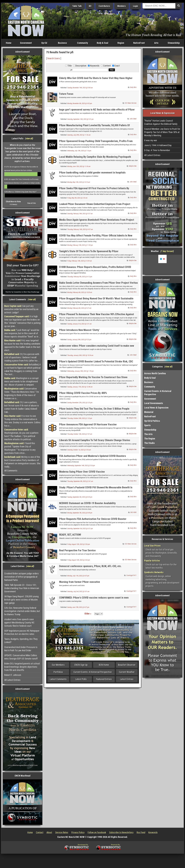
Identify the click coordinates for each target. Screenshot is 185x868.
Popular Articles (152, 561)
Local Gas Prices (152, 546)
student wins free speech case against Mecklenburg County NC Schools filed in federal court (19, 623)
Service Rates (62, 832)
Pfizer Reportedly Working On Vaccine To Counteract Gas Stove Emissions (93, 379)
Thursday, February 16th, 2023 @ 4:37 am (80, 229)
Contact (40, 832)
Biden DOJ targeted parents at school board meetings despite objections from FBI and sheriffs (22, 667)
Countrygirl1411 (131, 575)
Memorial (149, 412)
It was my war (151, 140)
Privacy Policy (78, 832)
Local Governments (154, 403)
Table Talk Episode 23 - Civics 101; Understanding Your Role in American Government (22, 588)
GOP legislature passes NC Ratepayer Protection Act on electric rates (22, 632)
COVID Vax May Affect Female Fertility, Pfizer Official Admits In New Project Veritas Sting (96, 237)
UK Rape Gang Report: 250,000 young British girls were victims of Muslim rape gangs (21, 600)
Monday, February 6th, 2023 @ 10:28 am (80, 292)
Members (122, 6)
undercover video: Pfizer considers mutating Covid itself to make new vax (97, 347)
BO (90, 6)
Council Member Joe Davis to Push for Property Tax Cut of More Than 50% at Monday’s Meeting (162, 132)
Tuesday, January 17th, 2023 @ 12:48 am (80, 387)
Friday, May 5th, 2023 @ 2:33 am (77, 198)
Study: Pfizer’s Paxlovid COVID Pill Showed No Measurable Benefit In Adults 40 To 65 (96, 489)
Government (26, 43)
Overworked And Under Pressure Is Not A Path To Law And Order (21, 649)
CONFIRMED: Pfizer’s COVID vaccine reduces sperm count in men (94, 598)
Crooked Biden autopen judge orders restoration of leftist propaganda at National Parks (21, 577)
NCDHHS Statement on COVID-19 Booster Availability (87, 503)
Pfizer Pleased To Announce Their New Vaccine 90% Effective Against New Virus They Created (97, 316)
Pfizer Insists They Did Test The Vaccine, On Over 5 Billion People (94, 409)
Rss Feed (141, 832)
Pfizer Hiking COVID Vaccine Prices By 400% (83, 393)
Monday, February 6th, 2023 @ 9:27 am (79, 308)
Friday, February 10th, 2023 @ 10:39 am (80, 261)
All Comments (11, 471)
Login (135, 6)
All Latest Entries (12, 680)
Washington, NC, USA (163, 265)
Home (9, 43)
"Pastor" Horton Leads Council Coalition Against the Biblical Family (161, 122)
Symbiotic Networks (154, 572)
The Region (150, 439)
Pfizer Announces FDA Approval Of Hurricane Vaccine (88, 424)
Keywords (153, 832)
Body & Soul (103, 43)
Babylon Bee (133, 166)
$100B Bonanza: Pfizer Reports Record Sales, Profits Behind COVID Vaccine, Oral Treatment (95, 268)
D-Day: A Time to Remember (157, 150)
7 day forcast (167, 251)
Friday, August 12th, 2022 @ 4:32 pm (79, 560)
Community (83, 43)
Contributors (104, 6)
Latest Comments (58, 679)
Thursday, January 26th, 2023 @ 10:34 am (80, 355)
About (49, 832)
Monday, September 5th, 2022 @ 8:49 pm (80, 513)
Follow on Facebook (97, 832)
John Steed (133, 119)
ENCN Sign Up (81, 665)
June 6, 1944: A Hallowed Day (158, 145)
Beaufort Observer (127, 665)
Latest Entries (127, 679)
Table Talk (77, 6)
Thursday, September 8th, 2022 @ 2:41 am (80, 481)
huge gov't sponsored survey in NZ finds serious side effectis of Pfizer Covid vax (97, 111)
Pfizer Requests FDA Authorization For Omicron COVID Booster (93, 519)
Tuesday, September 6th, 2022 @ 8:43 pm (80, 497)
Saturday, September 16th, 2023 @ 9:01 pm (80, 119)
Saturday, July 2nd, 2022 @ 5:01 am (78, 592)
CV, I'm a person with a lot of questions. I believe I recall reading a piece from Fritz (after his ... (22, 357)
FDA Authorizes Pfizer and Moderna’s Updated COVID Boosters (92, 456)
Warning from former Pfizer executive (80, 582)
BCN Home (104, 665)
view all (29, 139)
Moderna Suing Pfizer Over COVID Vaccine (82, 472)
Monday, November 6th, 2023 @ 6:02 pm (80, 103)
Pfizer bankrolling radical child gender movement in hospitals (92, 173)
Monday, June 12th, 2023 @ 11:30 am (79, 166)
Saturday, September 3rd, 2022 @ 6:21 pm (80, 529)
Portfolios (58, 672)
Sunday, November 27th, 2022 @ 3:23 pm (80, 403)
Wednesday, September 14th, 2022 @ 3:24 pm (81, 466)
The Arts (148, 434)
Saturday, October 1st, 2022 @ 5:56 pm (79, 450)
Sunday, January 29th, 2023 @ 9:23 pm (79, 340)
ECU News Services (131, 103)
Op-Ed (44, 43)
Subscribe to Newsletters (121, 832)
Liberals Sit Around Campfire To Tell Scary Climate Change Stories (95, 440)
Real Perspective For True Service (77, 550)
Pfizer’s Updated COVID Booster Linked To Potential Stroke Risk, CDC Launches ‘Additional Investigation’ (96, 363)
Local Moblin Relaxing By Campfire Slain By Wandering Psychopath (95, 157)
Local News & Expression (156, 408)
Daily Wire (133, 87)
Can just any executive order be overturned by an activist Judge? (21, 309)
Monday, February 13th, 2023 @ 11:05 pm (80, 245)
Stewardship (174, 43)
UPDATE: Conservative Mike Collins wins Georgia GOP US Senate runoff (21, 657)
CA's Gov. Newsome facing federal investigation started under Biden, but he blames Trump (22, 611)
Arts (156, 43)
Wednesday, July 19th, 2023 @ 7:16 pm (79, 151)
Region (121, 43)
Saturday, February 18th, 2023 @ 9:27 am (80, 214)
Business (62, 43)
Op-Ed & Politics (152, 421)
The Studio (149, 443)
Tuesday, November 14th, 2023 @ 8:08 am (80, 88)
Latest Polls (81, 679)
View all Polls (32, 203)
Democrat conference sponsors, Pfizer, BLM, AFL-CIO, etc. (90, 566)
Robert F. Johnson (13, 675)
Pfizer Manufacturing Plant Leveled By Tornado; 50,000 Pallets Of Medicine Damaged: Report (94, 127)
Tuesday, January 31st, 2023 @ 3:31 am (79, 324)
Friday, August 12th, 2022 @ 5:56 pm (79, 544)
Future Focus (66, 94)
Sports (147, 425)
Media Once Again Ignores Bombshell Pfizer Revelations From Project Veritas (97, 221)
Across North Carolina (155, 373)
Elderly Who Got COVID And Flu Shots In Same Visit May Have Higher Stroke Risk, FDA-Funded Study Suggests (96, 80)
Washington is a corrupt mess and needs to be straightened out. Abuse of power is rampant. (21, 381)
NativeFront (139, 43)
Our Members (58, 665)
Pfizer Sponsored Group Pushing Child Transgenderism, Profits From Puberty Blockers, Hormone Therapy (96, 143)
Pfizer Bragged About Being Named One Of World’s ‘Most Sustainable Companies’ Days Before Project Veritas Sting (96, 300)
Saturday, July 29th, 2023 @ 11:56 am (79, 135)
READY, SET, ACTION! (70, 535)
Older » (88, 614)
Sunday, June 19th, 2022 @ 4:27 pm (78, 607)
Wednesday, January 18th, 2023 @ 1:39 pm (80, 371)
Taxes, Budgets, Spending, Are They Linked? (21, 641)
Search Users (54, 58)
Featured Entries (104, 679)
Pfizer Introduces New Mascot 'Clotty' (79, 330)
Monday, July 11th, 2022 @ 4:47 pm (78, 576)
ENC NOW (133, 512)
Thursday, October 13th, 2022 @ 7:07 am (80, 434)
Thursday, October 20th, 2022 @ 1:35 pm (80, 418)
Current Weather (127, 672)
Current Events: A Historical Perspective (93, 672)
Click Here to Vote (13, 202)
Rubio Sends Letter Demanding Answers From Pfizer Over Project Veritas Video (98, 284)
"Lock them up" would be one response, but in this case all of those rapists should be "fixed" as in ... (22, 333)
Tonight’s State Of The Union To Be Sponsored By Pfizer (89, 251)
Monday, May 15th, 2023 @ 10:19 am (79, 182)
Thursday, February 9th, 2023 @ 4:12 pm (80, 277)
